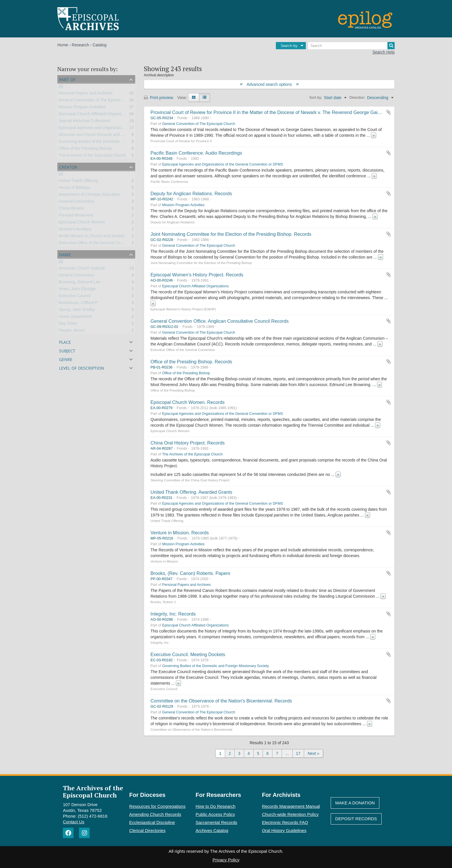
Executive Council (75, 297)
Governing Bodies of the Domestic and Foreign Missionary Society (118, 143)
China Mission (71, 209)
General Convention (77, 202)
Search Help (384, 52)
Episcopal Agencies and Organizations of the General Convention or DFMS (126, 129)
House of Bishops (74, 189)
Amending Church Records (155, 814)
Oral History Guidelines (284, 830)
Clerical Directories (147, 830)
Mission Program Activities (82, 108)
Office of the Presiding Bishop (85, 149)
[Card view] (194, 98)
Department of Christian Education (89, 195)
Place (65, 342)
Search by (289, 45)
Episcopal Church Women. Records (188, 402)
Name (65, 254)
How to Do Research (216, 806)
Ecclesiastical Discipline (152, 822)
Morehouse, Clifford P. (78, 304)
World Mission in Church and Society (92, 237)
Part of (67, 79)
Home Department (75, 318)
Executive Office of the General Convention (97, 244)
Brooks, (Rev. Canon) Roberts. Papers (190, 573)
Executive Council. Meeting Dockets (188, 654)
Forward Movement (76, 216)
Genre (66, 359)
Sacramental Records (216, 822)
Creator (68, 167)
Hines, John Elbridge (77, 290)
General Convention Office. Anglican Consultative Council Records (220, 321)
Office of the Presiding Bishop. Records (191, 362)
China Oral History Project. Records (188, 443)
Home (63, 45)
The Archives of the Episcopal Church (92, 156)
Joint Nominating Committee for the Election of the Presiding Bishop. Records (231, 234)
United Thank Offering (78, 182)
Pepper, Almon (72, 331)
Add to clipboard (389, 112)
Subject (67, 350)
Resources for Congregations (157, 806)
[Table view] (205, 98)
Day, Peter (68, 324)
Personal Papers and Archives (86, 94)
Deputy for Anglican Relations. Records (191, 193)
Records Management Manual (291, 806)
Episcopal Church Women (82, 223)
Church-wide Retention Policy (290, 814)
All (61, 87)
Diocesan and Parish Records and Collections (100, 136)
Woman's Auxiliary (75, 230)
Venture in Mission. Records (180, 533)
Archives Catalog (212, 830)
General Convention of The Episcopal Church (99, 101)
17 (298, 753)
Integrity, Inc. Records (173, 614)
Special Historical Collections (84, 122)
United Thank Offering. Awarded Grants (191, 492)
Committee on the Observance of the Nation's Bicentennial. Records (221, 701)
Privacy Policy (226, 860)
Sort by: (316, 97)
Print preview (159, 98)
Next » (313, 753)
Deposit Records (356, 819)
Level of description (82, 367)
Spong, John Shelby (77, 311)
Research (80, 45)
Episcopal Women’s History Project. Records (197, 275)
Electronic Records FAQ (285, 822)
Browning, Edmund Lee (80, 283)
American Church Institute (82, 269)
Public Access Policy (215, 814)
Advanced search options (269, 84)
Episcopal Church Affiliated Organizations (96, 115)
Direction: (357, 97)
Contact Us (74, 822)
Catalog (99, 45)
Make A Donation (355, 803)
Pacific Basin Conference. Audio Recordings (196, 153)
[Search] (351, 46)
